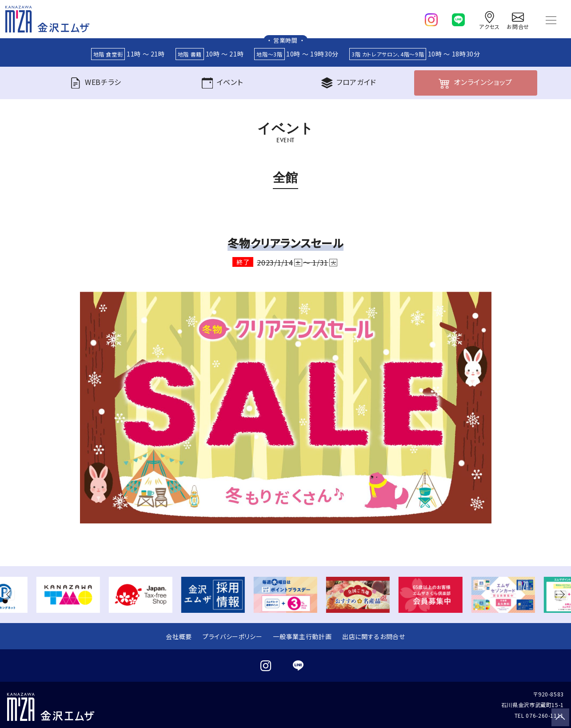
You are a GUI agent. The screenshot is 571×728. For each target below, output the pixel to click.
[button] (11, 595)
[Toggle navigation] (551, 19)
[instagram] (431, 18)
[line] (458, 18)
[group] (68, 595)
